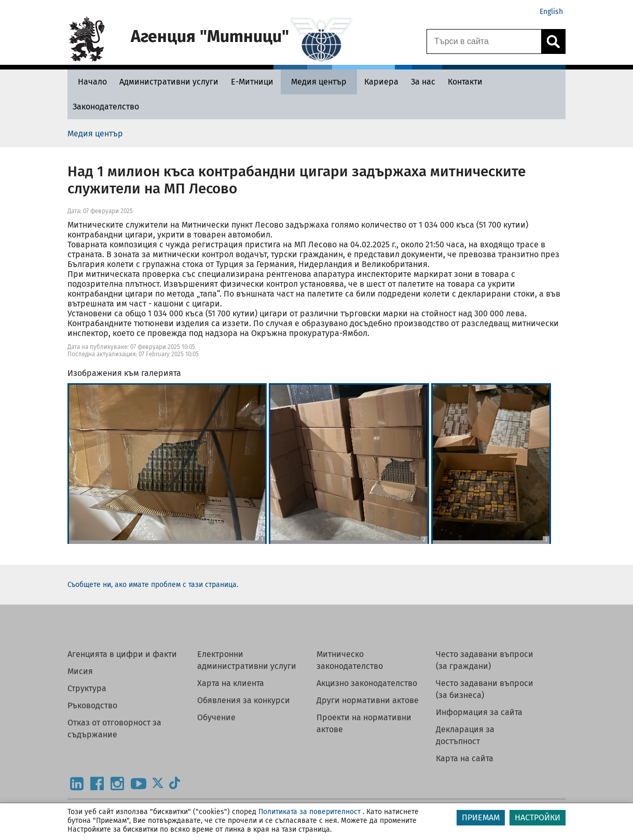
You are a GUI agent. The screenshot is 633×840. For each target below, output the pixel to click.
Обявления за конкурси (244, 700)
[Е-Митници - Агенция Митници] (252, 82)
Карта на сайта (465, 758)
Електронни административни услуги (247, 660)
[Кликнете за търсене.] (553, 41)
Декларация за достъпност (465, 735)
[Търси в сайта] (484, 41)
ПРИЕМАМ (481, 817)
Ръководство (92, 705)
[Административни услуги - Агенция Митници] (169, 82)
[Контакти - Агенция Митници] (465, 82)
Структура (87, 688)
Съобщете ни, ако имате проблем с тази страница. (153, 585)
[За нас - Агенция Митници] (423, 82)
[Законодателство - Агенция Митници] (106, 107)
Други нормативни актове (368, 700)
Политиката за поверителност (309, 812)
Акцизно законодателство (367, 683)
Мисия (80, 671)
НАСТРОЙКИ (538, 817)
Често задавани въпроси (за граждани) (485, 660)
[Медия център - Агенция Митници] (319, 82)
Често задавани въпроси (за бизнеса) (485, 689)
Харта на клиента (231, 683)
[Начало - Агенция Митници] (90, 82)
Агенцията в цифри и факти (122, 654)
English (551, 12)
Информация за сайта (479, 712)
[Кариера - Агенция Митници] (381, 82)
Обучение (216, 717)
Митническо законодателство (350, 660)
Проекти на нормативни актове (364, 723)
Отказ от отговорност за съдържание (114, 729)
